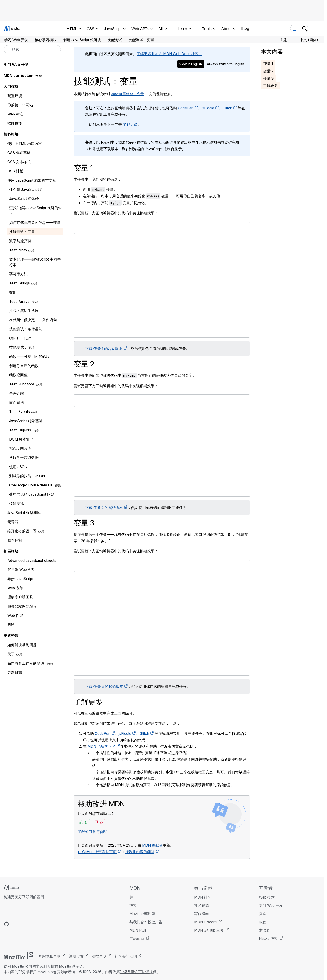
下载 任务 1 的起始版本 (104, 348)
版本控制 (15, 540)
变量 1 (268, 64)
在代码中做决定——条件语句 (33, 320)
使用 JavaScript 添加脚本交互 (32, 180)
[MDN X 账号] (23, 924)
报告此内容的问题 (140, 852)
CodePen (186, 108)
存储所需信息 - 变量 (128, 94)
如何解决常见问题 (22, 645)
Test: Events (20, 412)
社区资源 (201, 905)
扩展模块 (11, 551)
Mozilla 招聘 (140, 914)
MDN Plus (138, 930)
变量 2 (268, 71)
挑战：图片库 (20, 448)
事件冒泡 (17, 402)
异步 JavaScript (20, 579)
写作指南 (201, 914)
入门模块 (11, 87)
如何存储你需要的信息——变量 (35, 222)
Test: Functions (22, 384)
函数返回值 (18, 375)
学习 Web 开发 (16, 65)
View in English (191, 64)
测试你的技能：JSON (27, 476)
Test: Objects (20, 430)
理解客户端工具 (20, 597)
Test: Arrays (19, 301)
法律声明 (99, 956)
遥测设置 (76, 956)
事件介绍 (17, 393)
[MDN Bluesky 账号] (15, 924)
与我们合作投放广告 (146, 922)
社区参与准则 (126, 956)
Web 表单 (15, 588)
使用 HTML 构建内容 (25, 143)
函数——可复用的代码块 (29, 357)
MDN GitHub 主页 (209, 930)
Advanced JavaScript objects (32, 560)
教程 (263, 922)
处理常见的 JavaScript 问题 (32, 494)
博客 (133, 905)
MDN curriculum (18, 76)
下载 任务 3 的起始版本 (104, 686)
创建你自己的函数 (24, 366)
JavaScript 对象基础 (26, 421)
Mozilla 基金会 (71, 966)
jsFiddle (208, 108)
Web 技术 (267, 897)
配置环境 (15, 96)
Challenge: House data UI (31, 485)
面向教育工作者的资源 (26, 663)
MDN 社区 (203, 897)
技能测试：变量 (22, 232)
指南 (263, 914)
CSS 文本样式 (19, 162)
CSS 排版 (15, 171)
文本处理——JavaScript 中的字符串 (35, 262)
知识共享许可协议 (134, 972)
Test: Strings (20, 283)
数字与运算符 (20, 241)
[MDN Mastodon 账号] (31, 924)
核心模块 (11, 134)
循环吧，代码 (20, 338)
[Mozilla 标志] (18, 956)
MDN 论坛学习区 (101, 746)
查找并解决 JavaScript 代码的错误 (35, 211)
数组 (13, 292)
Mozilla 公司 (22, 966)
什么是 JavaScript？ (26, 189)
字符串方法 (18, 274)
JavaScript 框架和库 (24, 513)
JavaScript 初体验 (24, 199)
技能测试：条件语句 (26, 329)
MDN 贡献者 (152, 845)
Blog (245, 28)
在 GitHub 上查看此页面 (97, 852)
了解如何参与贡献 (92, 831)
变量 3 (268, 78)
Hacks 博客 (269, 938)
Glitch (227, 108)
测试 (11, 625)
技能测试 (17, 503)
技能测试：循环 (22, 347)
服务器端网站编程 (22, 606)
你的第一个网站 (20, 105)
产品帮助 (137, 938)
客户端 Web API (21, 570)
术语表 (264, 930)
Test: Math (18, 250)
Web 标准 (15, 114)
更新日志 (15, 672)
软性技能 (15, 123)
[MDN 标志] (13, 887)
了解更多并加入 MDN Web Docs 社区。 (169, 54)
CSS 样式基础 (19, 153)
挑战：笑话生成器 (24, 311)
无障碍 (13, 522)
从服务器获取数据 (24, 458)
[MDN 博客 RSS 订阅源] (39, 924)
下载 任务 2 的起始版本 (104, 508)
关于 (11, 654)
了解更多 (130, 124)
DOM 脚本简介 (21, 439)
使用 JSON (18, 467)
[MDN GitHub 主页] (6, 924)
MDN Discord (206, 922)
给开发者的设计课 (22, 531)
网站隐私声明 (50, 956)
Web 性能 (15, 615)
